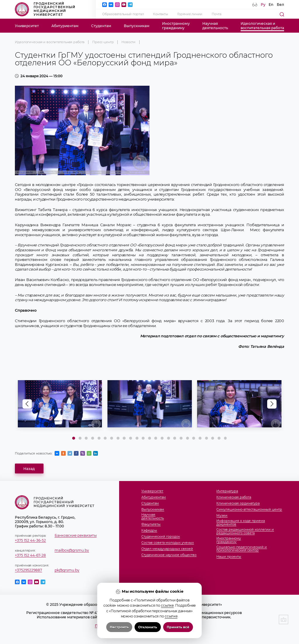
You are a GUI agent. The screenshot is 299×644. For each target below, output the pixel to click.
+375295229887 (28, 570)
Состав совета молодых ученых (168, 543)
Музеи (222, 516)
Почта (217, 14)
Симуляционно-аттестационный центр (249, 510)
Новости (128, 42)
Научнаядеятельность (215, 26)
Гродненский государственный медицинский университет (45, 9)
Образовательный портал (123, 14)
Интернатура (227, 491)
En (271, 5)
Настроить (119, 627)
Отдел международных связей (167, 549)
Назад (29, 469)
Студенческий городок (161, 537)
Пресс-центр (103, 42)
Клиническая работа (234, 497)
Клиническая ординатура (238, 503)
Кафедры (149, 531)
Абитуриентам (65, 26)
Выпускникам (137, 26)
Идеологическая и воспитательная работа (50, 42)
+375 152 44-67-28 (30, 555)
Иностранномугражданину (176, 26)
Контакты (160, 14)
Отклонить (148, 627)
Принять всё (178, 627)
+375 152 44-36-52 (30, 540)
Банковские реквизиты (76, 535)
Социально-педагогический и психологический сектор (242, 549)
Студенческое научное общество (169, 555)
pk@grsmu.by (67, 570)
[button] (272, 404)
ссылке (167, 605)
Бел (280, 5)
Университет (27, 26)
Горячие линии (190, 14)
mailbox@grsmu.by (72, 550)
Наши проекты (229, 557)
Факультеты (151, 524)
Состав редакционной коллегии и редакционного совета (245, 531)
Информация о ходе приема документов (241, 523)
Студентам (101, 26)
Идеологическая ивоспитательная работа (262, 26)
